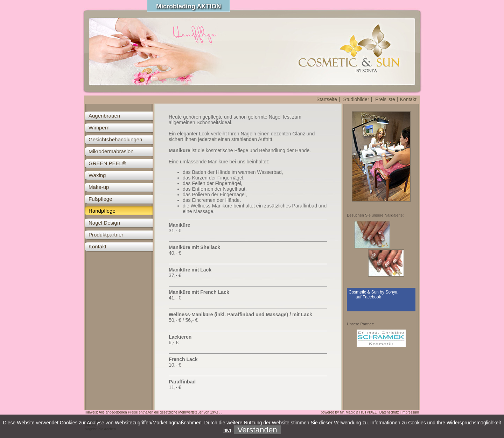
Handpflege (102, 211)
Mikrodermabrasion (111, 151)
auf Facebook (368, 297)
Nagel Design (104, 223)
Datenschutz (389, 412)
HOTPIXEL (368, 412)
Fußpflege (100, 199)
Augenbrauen (104, 116)
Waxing (97, 175)
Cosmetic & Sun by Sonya (373, 292)
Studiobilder (356, 99)
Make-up (99, 187)
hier (227, 430)
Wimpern (99, 128)
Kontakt (408, 99)
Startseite (327, 99)
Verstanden (257, 430)
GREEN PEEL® (107, 163)
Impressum (410, 412)
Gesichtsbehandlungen (115, 139)
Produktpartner (106, 235)
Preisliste (385, 99)
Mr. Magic (347, 412)
